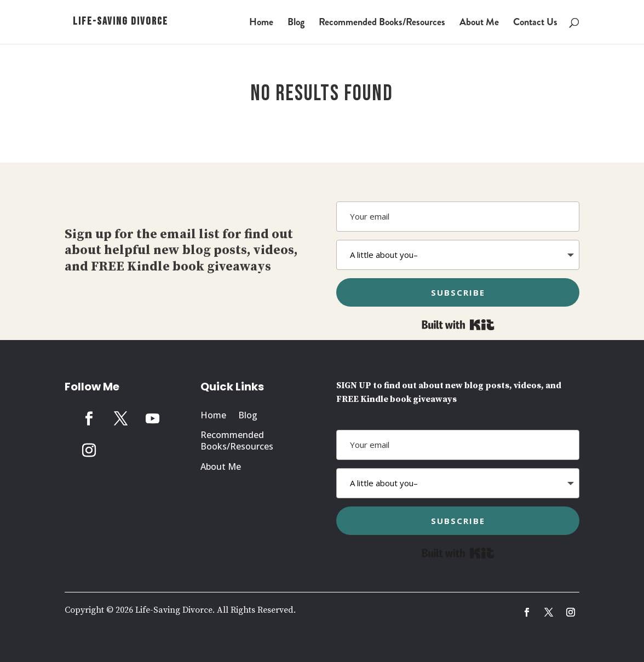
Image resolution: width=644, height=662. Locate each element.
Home (261, 24)
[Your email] (458, 217)
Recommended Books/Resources (382, 24)
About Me (479, 24)
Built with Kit (458, 325)
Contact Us (535, 24)
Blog (296, 24)
